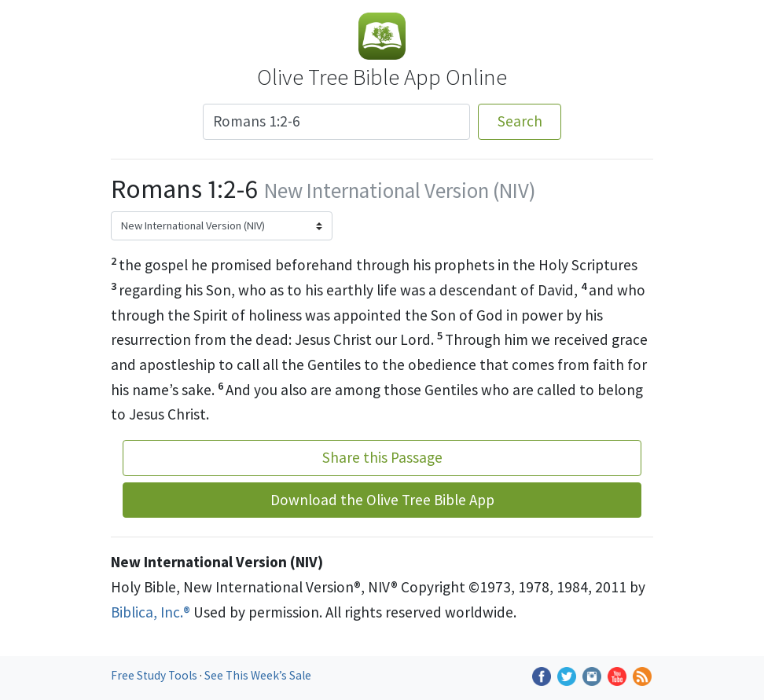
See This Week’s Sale (258, 675)
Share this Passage (382, 457)
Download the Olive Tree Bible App (382, 500)
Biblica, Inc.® (151, 612)
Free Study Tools (155, 675)
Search (520, 121)
